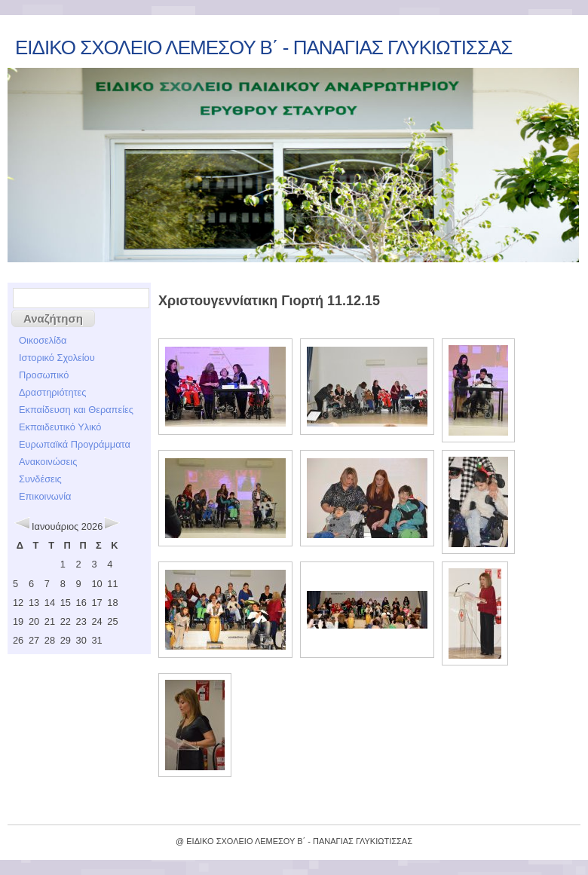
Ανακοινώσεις (48, 462)
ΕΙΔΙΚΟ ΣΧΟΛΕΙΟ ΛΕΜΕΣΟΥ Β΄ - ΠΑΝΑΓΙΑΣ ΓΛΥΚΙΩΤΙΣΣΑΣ (263, 47)
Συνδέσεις (40, 479)
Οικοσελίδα (43, 340)
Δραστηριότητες (52, 392)
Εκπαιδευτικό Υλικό (60, 427)
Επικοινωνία (45, 496)
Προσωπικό (44, 375)
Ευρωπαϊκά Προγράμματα (75, 444)
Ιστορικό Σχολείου (57, 358)
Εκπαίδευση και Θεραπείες (76, 410)
